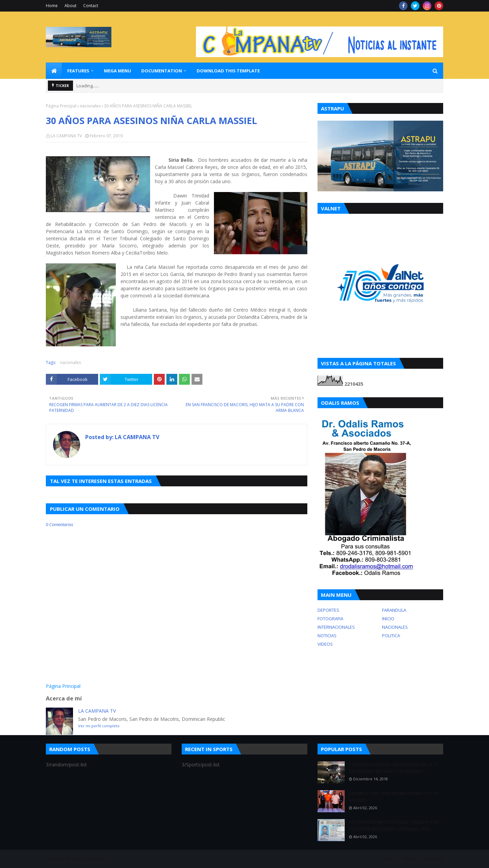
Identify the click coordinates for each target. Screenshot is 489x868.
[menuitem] (54, 71)
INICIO (388, 619)
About (70, 6)
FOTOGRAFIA (330, 619)
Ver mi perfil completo (99, 726)
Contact (91, 6)
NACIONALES (395, 627)
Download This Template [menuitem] (228, 71)
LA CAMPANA (93, 859)
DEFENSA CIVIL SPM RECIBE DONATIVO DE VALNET (394, 797)
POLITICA (391, 636)
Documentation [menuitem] (162, 71)
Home (52, 6)
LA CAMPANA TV (66, 136)
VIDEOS (325, 644)
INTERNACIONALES (336, 627)
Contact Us (433, 859)
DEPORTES (328, 610)
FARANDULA (394, 610)
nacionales (90, 106)
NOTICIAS (327, 636)
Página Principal (61, 106)
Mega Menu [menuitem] (117, 71)
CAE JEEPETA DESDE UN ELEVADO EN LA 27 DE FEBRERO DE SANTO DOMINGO (394, 768)
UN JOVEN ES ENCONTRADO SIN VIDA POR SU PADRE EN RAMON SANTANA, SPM (394, 826)
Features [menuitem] (78, 71)
